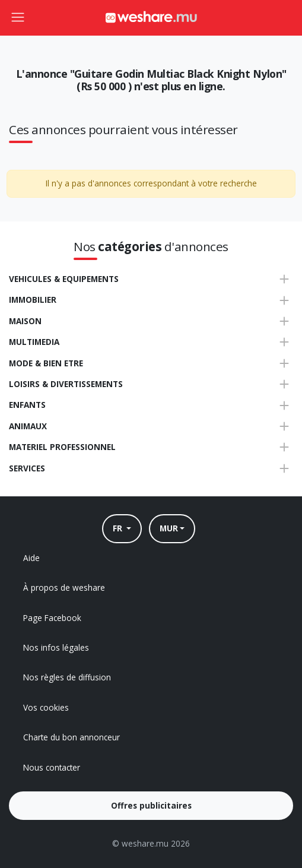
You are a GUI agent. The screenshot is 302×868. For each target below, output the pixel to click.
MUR (169, 528)
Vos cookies (46, 707)
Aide (31, 558)
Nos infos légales (56, 647)
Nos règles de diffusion (67, 677)
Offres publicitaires (151, 805)
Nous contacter (52, 767)
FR (119, 528)
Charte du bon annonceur (71, 737)
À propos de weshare (64, 587)
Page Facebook (52, 618)
